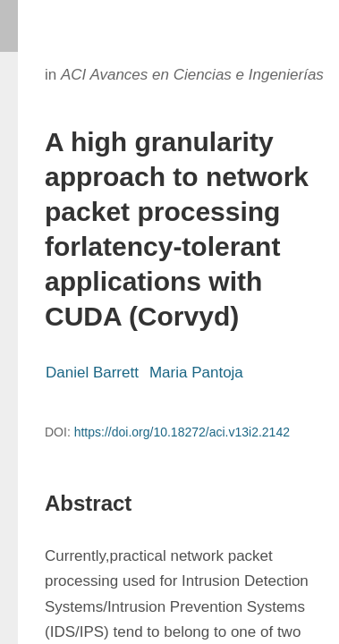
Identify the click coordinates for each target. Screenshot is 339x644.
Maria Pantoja (196, 373)
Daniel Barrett (92, 373)
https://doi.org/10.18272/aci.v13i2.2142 (182, 432)
